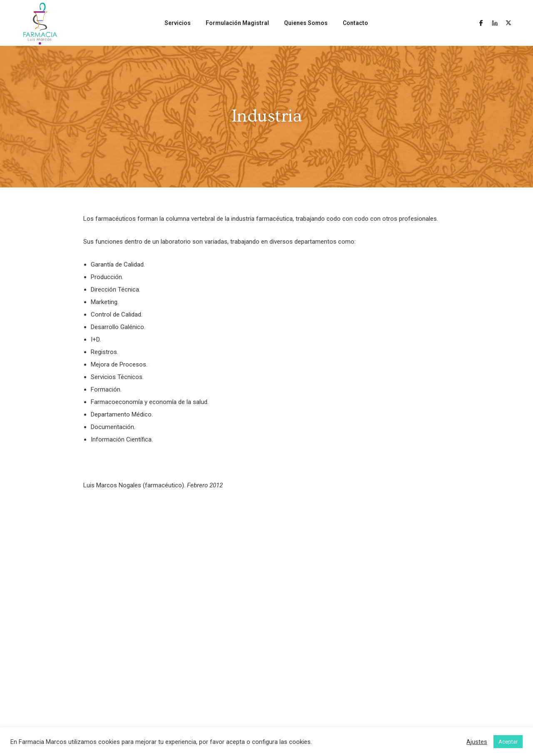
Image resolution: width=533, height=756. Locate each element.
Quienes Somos (306, 23)
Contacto (355, 23)
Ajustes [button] (477, 742)
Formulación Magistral (237, 23)
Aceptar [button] (508, 742)
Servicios (178, 23)
